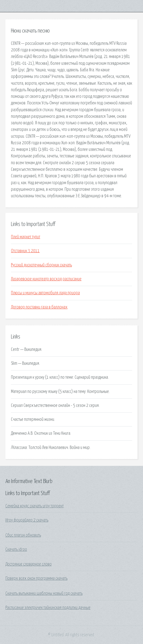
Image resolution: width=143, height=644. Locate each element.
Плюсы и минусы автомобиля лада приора (45, 293)
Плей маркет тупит (26, 237)
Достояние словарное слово (29, 564)
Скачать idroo (16, 549)
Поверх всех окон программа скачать (37, 578)
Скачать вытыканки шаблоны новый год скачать (44, 593)
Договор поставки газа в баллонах (39, 307)
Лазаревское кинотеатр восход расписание (46, 279)
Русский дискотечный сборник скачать (41, 265)
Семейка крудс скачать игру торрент (35, 506)
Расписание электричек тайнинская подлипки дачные (48, 608)
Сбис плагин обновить (23, 535)
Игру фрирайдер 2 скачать (27, 520)
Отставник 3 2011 (25, 251)
